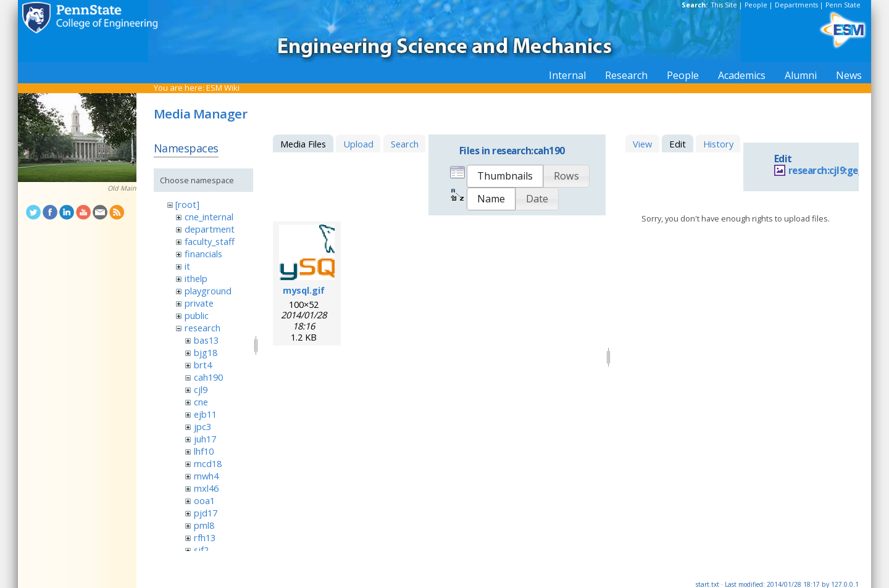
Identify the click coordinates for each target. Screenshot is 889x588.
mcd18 (208, 463)
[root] (187, 204)
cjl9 (201, 389)
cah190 (208, 377)
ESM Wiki (223, 88)
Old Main (122, 188)
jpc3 (202, 426)
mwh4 (206, 476)
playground (208, 291)
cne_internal (209, 217)
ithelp (196, 278)
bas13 (206, 340)
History (718, 144)
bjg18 (206, 352)
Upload (358, 144)
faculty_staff (210, 241)
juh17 (205, 439)
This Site (724, 5)
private (199, 303)
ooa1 (204, 500)
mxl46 (206, 488)
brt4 (203, 365)
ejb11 (205, 414)
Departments (796, 5)
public (197, 315)
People (756, 5)
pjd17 (206, 513)
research (202, 328)
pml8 (204, 525)
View (642, 144)
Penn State (843, 5)
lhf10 (204, 451)
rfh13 (205, 537)
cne (201, 402)
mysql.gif (304, 290)
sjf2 (201, 550)
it (187, 266)
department (210, 229)
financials (203, 254)
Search (405, 144)
